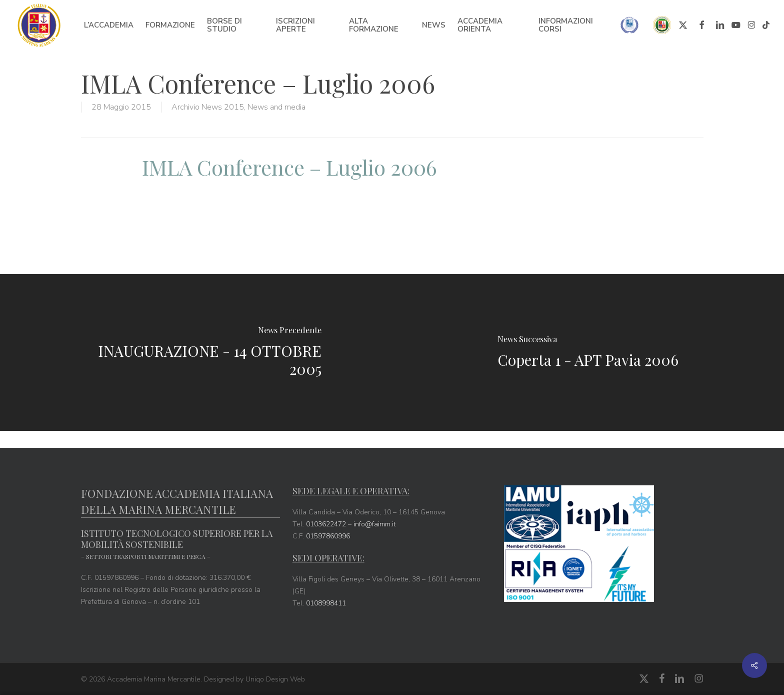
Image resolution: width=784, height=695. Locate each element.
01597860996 (328, 536)
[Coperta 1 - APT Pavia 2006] (588, 353)
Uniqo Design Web (275, 679)
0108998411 (326, 603)
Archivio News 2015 (208, 107)
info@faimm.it (374, 524)
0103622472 (326, 524)
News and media (276, 107)
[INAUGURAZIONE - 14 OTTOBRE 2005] (196, 353)
